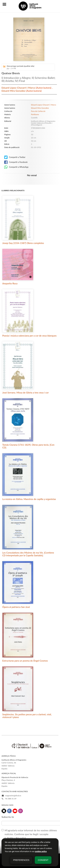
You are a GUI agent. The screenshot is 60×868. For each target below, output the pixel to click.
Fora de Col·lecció (38, 111)
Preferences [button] (21, 860)
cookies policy (41, 851)
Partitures (35, 114)
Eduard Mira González (14, 91)
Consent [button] (43, 860)
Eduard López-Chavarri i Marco (19, 88)
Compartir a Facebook (16, 162)
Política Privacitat (16, 838)
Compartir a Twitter (15, 157)
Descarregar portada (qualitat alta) (27, 67)
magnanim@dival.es (13, 796)
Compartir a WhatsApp (16, 167)
